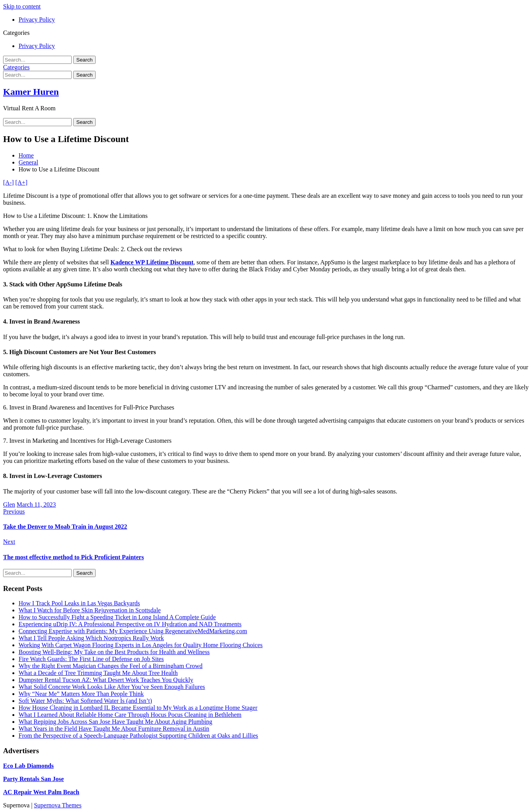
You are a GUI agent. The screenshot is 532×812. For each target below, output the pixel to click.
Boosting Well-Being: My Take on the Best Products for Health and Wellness (114, 652)
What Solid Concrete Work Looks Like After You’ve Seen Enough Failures (112, 687)
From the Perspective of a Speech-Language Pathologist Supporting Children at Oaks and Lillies (138, 736)
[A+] (21, 182)
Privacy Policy (37, 20)
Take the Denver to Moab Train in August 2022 (65, 527)
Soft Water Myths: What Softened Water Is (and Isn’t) (85, 701)
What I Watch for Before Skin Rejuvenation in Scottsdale (90, 610)
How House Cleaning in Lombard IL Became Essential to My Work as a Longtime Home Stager (138, 708)
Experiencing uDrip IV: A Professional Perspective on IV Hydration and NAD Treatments (130, 624)
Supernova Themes (58, 805)
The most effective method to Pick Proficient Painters (74, 557)
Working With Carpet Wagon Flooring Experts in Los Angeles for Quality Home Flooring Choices (141, 645)
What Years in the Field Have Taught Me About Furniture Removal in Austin (114, 729)
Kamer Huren (31, 92)
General (28, 162)
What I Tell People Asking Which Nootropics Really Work (91, 638)
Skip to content (22, 6)
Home (26, 155)
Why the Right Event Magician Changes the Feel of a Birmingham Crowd (111, 666)
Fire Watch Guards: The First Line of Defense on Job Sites (91, 659)
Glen (9, 505)
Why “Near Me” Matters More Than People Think (81, 694)
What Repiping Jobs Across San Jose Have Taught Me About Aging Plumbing (115, 722)
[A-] (9, 182)
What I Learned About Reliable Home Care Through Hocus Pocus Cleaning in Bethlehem (130, 715)
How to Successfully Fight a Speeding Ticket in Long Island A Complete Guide (117, 617)
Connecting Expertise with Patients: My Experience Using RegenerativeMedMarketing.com (133, 631)
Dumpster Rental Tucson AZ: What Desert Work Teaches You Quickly (106, 680)
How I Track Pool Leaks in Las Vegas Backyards (79, 603)
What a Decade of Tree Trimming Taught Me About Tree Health (98, 673)
